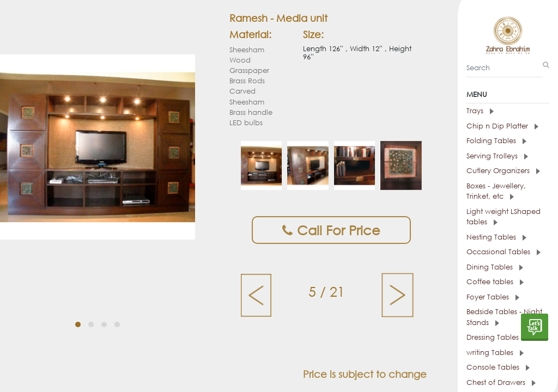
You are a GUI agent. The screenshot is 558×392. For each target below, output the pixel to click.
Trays (480, 111)
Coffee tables (495, 282)
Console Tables (498, 367)
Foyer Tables (493, 297)
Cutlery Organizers (503, 171)
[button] (78, 324)
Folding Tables (496, 141)
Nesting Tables (496, 237)
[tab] (508, 111)
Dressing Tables (498, 337)
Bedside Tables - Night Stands (504, 317)
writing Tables (495, 353)
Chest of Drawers (501, 382)
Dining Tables (495, 267)
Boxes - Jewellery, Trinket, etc (496, 191)
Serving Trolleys (497, 156)
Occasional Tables (504, 252)
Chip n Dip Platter (502, 126)
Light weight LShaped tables (504, 217)
